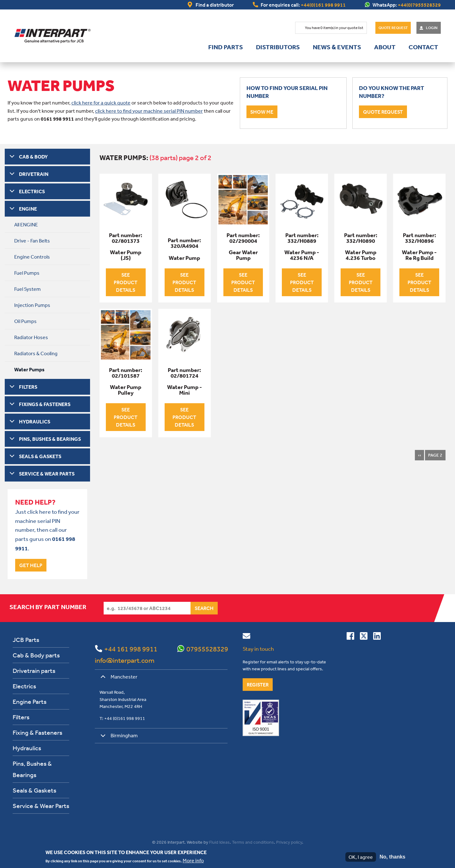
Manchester (118, 679)
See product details (126, 282)
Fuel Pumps (27, 273)
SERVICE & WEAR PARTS (47, 474)
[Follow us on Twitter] (364, 637)
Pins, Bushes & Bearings (32, 769)
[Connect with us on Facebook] (350, 637)
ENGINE (28, 209)
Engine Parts (30, 701)
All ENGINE (26, 224)
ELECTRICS (32, 191)
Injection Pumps (32, 305)
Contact (423, 47)
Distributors (278, 47)
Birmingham (118, 738)
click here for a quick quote (101, 103)
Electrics (24, 686)
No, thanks (392, 857)
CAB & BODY (33, 157)
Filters (21, 717)
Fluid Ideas (219, 842)
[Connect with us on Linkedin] (377, 637)
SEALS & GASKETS (40, 456)
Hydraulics (27, 748)
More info (193, 860)
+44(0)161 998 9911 (323, 5)
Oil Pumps (25, 321)
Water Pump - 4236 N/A (302, 255)
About (385, 47)
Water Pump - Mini (185, 390)
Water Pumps (29, 369)
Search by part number (48, 607)
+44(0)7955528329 (419, 5)
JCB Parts (26, 640)
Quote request (383, 112)
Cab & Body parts (36, 655)
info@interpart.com (125, 660)
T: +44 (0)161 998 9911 (122, 718)
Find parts (226, 47)
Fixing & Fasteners (37, 732)
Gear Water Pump (243, 255)
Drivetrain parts (34, 670)
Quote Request (393, 28)
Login (432, 28)
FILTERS (28, 387)
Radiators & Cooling (36, 353)
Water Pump (184, 258)
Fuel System (27, 289)
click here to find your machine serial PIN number (149, 111)
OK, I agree (361, 857)
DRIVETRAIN (34, 174)
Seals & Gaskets (34, 790)
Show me (262, 112)
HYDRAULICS (35, 422)
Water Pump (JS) (126, 255)
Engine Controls (32, 257)
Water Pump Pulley (126, 390)
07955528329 (207, 649)
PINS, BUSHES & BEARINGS (50, 439)
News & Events (337, 47)
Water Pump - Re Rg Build (419, 255)
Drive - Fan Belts (32, 241)
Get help (31, 565)
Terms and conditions (253, 842)
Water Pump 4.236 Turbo (361, 255)
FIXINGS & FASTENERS (45, 404)
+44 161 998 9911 (131, 649)
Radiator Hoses (31, 337)
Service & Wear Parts (41, 806)
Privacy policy (289, 842)
